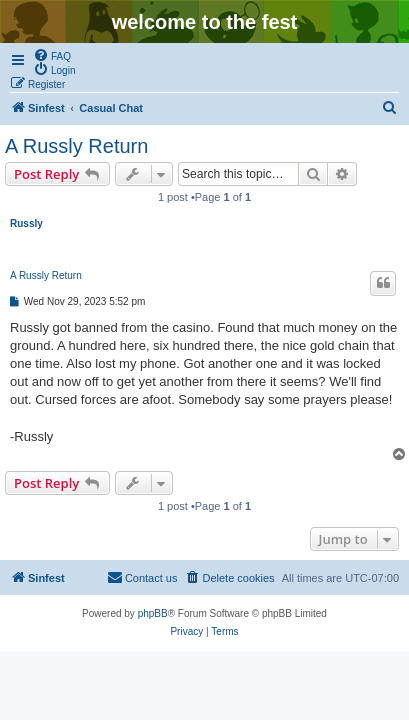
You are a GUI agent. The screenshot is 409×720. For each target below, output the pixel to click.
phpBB (153, 613)
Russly (26, 223)
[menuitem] (52, 55)
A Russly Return (76, 146)
